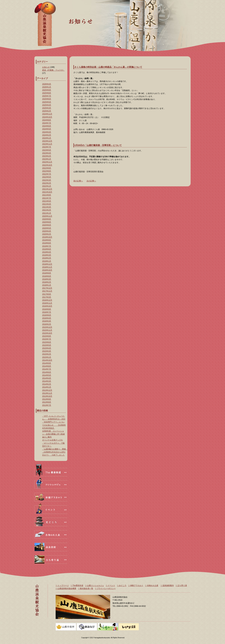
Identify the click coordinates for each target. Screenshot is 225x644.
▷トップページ (62, 585)
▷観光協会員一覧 (86, 588)
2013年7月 (47, 405)
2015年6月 (47, 342)
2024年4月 (47, 132)
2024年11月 (47, 114)
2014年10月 (47, 360)
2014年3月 (47, 381)
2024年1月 (47, 138)
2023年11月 (47, 144)
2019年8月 (47, 243)
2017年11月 (47, 291)
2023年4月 (47, 153)
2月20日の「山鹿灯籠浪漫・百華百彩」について (98, 145)
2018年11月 (47, 267)
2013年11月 (47, 393)
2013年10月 (47, 396)
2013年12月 (47, 390)
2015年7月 (47, 339)
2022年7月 (47, 174)
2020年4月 (47, 231)
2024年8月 (47, 120)
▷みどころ (122, 585)
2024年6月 (47, 126)
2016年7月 (47, 312)
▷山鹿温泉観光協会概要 (66, 588)
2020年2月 (47, 234)
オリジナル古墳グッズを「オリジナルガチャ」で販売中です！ (53, 443)
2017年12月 (47, 288)
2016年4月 (47, 318)
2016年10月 (47, 306)
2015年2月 (47, 354)
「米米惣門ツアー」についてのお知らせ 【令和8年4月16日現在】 (54, 425)
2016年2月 (47, 324)
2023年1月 (47, 159)
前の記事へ (78, 181)
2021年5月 (47, 201)
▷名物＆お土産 (152, 585)
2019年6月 (47, 249)
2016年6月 (47, 315)
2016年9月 (47, 309)
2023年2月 (47, 156)
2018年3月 (47, 279)
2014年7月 (47, 369)
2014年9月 (47, 363)
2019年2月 (47, 258)
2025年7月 (47, 96)
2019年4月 (47, 252)
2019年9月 (47, 240)
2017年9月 (47, 294)
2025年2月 (47, 111)
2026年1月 (47, 87)
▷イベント (110, 585)
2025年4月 (47, 105)
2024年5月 (47, 129)
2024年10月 (47, 117)
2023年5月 (47, 150)
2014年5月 (47, 375)
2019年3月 (47, 255)
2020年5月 (47, 228)
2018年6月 (47, 276)
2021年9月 (47, 195)
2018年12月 (47, 264)
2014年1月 (47, 387)
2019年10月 (47, 237)
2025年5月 (47, 102)
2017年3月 (47, 297)
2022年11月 (47, 162)
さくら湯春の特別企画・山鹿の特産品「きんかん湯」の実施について (108, 67)
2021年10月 (47, 192)
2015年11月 (47, 330)
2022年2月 (47, 183)
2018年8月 (47, 273)
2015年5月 (47, 345)
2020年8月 (47, 222)
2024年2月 (47, 135)
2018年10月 (47, 270)
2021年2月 (47, 210)
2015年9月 (47, 336)
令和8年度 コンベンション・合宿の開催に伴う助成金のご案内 (53, 434)
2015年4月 (47, 348)
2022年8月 (47, 171)
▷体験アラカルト (136, 585)
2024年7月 (47, 123)
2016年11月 (47, 303)
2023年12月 (47, 141)
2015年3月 (47, 351)
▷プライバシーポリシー (105, 588)
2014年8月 (47, 366)
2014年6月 (47, 372)
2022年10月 (47, 165)
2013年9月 (47, 399)
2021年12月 (47, 189)
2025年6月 (47, 99)
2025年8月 (47, 93)
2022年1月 (47, 186)
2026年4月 (47, 84)
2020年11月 (47, 216)
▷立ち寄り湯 (181, 585)
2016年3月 (47, 321)
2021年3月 (47, 207)
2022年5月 (47, 177)
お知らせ (46, 67)
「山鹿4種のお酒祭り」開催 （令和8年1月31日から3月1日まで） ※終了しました (55, 452)
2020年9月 (47, 219)
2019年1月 (47, 261)
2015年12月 (47, 327)
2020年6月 (47, 225)
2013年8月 (47, 402)
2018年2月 (47, 282)
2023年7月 (47, 147)
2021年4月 (47, 204)
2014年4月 (47, 378)
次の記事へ (91, 181)
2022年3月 (47, 180)
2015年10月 (47, 333)
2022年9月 (47, 168)
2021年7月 (47, 198)
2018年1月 (47, 285)
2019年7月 (47, 246)
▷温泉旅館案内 (167, 585)
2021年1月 (47, 213)
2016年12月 (47, 300)
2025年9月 (47, 90)
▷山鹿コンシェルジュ (95, 585)
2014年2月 (47, 384)
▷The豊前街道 (77, 585)
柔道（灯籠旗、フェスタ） (53, 70)
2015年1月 (47, 357)
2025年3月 (47, 108)
